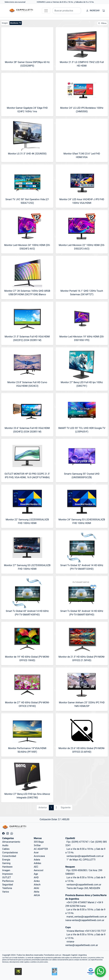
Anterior (43, 808)
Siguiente (66, 808)
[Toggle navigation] (46, 11)
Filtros (102, 23)
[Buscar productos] (67, 11)
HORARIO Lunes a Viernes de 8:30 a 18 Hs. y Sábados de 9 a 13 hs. (66, 2)
